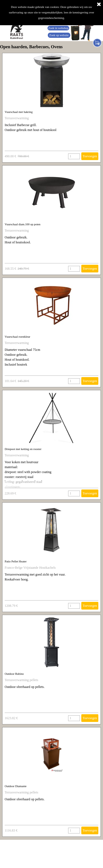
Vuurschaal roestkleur (17, 337)
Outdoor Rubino (14, 674)
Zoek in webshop (58, 28)
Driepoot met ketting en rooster (23, 449)
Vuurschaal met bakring (19, 112)
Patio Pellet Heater (16, 561)
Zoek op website (59, 35)
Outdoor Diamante (16, 786)
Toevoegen (90, 156)
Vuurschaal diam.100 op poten (23, 224)
